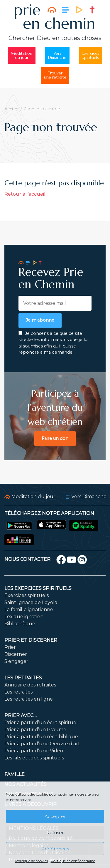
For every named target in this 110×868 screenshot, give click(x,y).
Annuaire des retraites (30, 685)
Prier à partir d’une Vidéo (34, 751)
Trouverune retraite (55, 75)
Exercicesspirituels (91, 55)
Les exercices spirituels (38, 588)
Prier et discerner (31, 640)
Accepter (55, 816)
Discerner (16, 654)
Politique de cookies (32, 861)
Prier (10, 647)
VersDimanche (57, 55)
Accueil (12, 109)
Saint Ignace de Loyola (31, 602)
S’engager (16, 661)
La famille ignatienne (29, 610)
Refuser (55, 833)
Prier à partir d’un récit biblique (41, 737)
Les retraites (23, 678)
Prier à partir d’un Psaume (35, 730)
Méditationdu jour (22, 55)
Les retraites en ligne (29, 699)
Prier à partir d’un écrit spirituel (41, 722)
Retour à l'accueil (25, 194)
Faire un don (55, 438)
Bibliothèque (20, 624)
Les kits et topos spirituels (34, 758)
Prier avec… (21, 715)
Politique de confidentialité (73, 861)
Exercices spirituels (27, 595)
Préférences (55, 849)
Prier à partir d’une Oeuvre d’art (42, 744)
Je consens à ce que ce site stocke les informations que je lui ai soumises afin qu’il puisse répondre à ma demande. (53, 343)
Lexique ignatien (24, 617)
